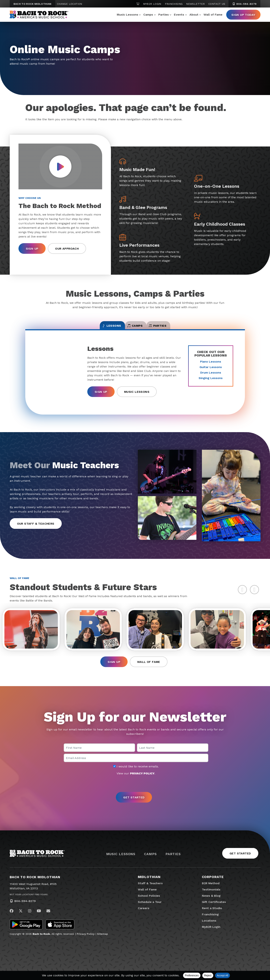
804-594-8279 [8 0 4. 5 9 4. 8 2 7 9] (244, 4)
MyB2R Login (152, 4)
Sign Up (32, 249)
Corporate (213, 885)
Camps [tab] (135, 328)
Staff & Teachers (150, 891)
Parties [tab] (172, 328)
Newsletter (195, 4)
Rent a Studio (212, 916)
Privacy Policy (86, 942)
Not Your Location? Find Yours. (29, 902)
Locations (209, 929)
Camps (148, 15)
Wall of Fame (213, 15)
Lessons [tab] (97, 328)
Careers (144, 916)
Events (179, 15)
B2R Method (211, 891)
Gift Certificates (214, 910)
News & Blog (211, 904)
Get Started (240, 861)
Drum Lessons (211, 377)
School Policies (149, 904)
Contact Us (217, 4)
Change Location (69, 4)
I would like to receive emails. (136, 774)
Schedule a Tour (150, 910)
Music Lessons (127, 15)
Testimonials (211, 898)
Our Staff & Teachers (36, 528)
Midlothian (149, 885)
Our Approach (67, 249)
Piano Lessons (211, 366)
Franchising (174, 4)
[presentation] (135, 792)
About (194, 15)
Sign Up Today (243, 15)
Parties (164, 15)
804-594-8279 (25, 909)
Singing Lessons (211, 382)
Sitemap (103, 942)
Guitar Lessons (211, 371)
